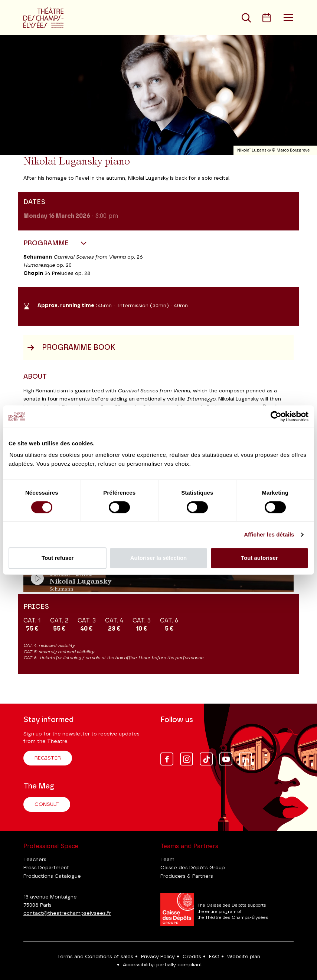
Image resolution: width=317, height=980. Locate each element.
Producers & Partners (187, 876)
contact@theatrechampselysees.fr (67, 913)
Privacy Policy (158, 957)
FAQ (214, 957)
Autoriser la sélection (159, 558)
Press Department (46, 868)
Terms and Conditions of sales (95, 957)
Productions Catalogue (52, 876)
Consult (47, 804)
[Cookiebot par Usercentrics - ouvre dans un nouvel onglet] (276, 416)
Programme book (71, 348)
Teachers (35, 860)
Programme (47, 243)
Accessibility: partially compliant (163, 965)
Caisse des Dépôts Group (193, 868)
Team (167, 860)
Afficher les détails (269, 534)
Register (48, 758)
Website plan (244, 957)
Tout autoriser (259, 558)
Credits (192, 957)
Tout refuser (58, 558)
